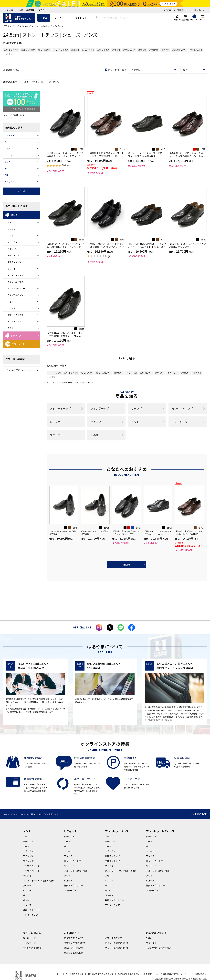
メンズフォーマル (15, 275)
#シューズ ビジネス (60, 50)
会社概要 (148, 974)
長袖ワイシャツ (14, 255)
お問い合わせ (198, 10)
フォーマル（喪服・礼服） (77, 871)
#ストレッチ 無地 (28, 50)
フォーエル (151, 943)
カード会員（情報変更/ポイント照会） (173, 974)
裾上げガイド (29, 938)
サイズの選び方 (32, 933)
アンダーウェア (14, 321)
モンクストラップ (182, 408)
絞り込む (22, 191)
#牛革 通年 (116, 50)
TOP (6, 26)
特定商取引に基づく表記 (129, 974)
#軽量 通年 (142, 50)
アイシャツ (12, 249)
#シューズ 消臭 (88, 50)
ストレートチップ (43, 26)
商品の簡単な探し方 (74, 953)
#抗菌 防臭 (154, 50)
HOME (58, 974)
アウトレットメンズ (117, 831)
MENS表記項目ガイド (33, 948)
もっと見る (8, 54)
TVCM (168, 10)
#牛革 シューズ (129, 50)
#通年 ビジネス (103, 50)
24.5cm (54, 82)
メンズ (44, 18)
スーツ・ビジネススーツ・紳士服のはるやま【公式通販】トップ (32, 814)
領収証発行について (74, 948)
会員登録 (30, 10)
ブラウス (68, 856)
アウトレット (80, 18)
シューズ (26, 26)
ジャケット (12, 229)
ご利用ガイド (182, 10)
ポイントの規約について (117, 943)
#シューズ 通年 (44, 50)
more (127, 564)
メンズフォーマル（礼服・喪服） (39, 880)
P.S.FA (149, 938)
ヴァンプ (96, 422)
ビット (135, 422)
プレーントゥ (180, 422)
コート (10, 236)
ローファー (56, 422)
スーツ (10, 222)
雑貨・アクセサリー (16, 315)
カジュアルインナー (16, 288)
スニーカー (56, 435)
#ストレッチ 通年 (11, 50)
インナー (27, 890)
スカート (68, 851)
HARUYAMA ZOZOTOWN (159, 948)
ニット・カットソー (74, 861)
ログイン (42, 10)
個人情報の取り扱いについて (101, 974)
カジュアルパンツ (15, 295)
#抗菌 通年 (165, 50)
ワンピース (69, 866)
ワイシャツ (28, 861)
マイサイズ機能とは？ (14, 115)
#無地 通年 (75, 50)
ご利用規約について (74, 974)
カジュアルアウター (16, 282)
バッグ (10, 302)
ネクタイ (11, 269)
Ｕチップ (136, 408)
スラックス (12, 242)
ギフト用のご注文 (114, 938)
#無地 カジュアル (179, 50)
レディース (60, 18)
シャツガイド (29, 943)
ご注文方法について (74, 938)
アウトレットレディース (160, 831)
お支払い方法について (75, 943)
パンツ (26, 895)
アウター (27, 885)
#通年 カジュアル (195, 50)
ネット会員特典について (117, 948)
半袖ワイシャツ (14, 262)
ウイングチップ (100, 408)
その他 (10, 328)
